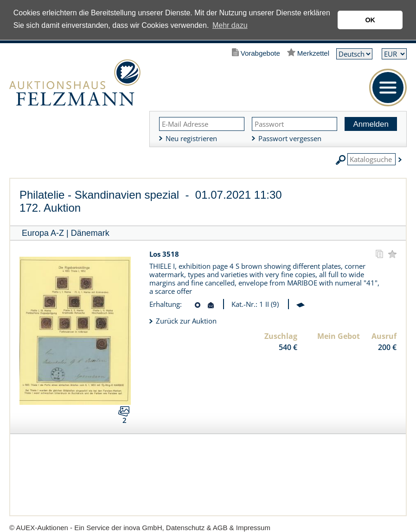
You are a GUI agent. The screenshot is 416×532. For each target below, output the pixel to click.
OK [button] (370, 20)
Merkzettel (313, 53)
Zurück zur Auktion (186, 321)
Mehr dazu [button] (230, 25)
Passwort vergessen (290, 138)
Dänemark (90, 233)
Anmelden (371, 124)
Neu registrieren (191, 138)
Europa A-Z (43, 233)
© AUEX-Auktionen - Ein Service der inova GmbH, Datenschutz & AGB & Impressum (140, 528)
